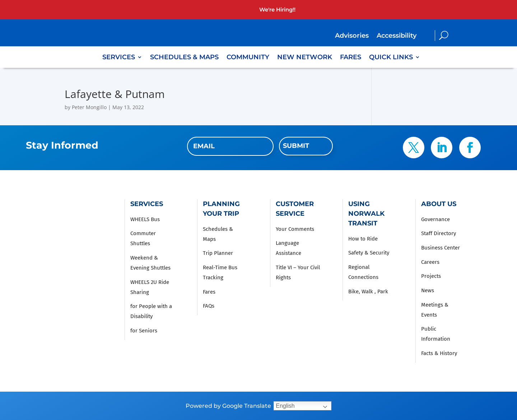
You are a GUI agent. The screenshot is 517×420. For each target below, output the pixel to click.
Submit (296, 146)
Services (119, 58)
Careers (430, 262)
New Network (305, 58)
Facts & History (439, 353)
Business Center (441, 248)
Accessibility (397, 36)
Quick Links (391, 58)
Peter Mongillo (89, 107)
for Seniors (144, 331)
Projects (431, 276)
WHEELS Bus (145, 219)
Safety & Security (369, 253)
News (428, 290)
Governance (436, 219)
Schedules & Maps (184, 58)
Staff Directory (439, 233)
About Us (439, 204)
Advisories (352, 36)
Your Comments (295, 229)
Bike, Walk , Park (368, 291)
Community (248, 58)
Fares (351, 58)
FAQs (209, 306)
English (285, 406)
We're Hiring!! (277, 10)
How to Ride (363, 239)
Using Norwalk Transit (366, 214)
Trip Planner (218, 253)
